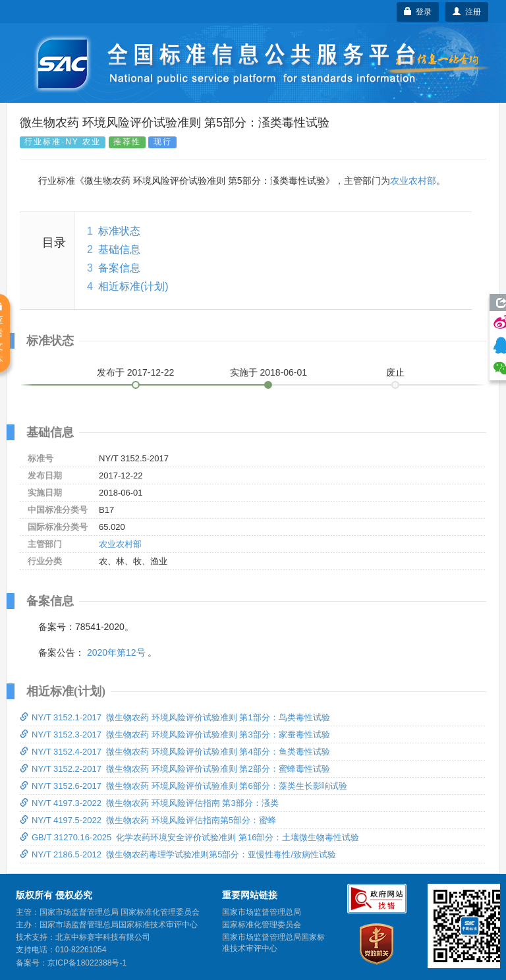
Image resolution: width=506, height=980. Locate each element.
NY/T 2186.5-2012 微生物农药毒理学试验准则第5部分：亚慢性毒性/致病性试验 (178, 854)
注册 (467, 12)
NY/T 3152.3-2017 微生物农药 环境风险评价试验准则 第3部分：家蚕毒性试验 (175, 735)
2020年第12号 (116, 652)
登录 (418, 12)
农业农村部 (413, 181)
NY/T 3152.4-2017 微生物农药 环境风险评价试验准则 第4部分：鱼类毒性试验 (175, 752)
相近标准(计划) (133, 286)
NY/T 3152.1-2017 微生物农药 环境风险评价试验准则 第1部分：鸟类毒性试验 (175, 717)
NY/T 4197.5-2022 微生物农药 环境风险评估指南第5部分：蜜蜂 (148, 820)
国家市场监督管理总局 (262, 912)
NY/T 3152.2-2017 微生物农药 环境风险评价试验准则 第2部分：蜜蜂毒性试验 (175, 769)
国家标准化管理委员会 (262, 925)
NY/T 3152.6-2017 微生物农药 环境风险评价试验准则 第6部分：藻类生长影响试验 (183, 786)
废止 (395, 372)
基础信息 (119, 249)
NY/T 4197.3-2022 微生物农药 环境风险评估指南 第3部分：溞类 (149, 803)
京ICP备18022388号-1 (87, 963)
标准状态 (119, 231)
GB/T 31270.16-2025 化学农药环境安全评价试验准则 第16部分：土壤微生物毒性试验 (189, 837)
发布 (136, 372)
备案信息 (119, 268)
